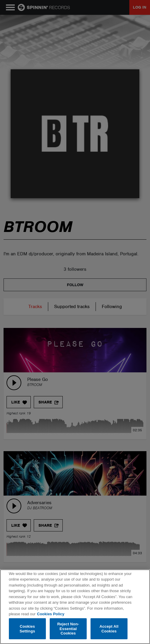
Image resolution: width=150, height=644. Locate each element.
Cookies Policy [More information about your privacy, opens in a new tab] (51, 614)
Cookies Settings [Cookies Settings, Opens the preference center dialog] (27, 629)
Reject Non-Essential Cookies (68, 629)
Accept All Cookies (109, 629)
